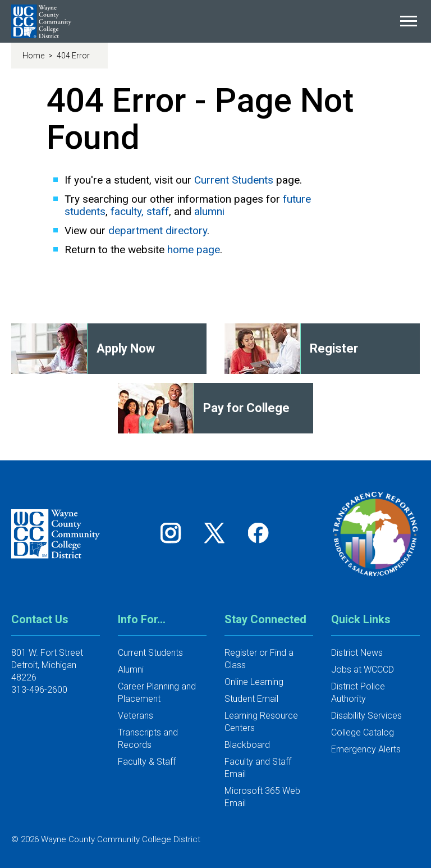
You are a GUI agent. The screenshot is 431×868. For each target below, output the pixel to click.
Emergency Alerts (366, 749)
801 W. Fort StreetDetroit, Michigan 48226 (47, 665)
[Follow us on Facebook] (259, 533)
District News (357, 653)
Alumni (131, 670)
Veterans (136, 716)
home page (194, 250)
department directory (158, 230)
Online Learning (254, 682)
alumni (209, 211)
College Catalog (363, 732)
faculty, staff (140, 211)
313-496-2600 (39, 690)
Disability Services (366, 716)
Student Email (251, 699)
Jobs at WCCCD (363, 670)
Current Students (234, 180)
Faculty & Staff (147, 762)
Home (34, 56)
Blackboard (247, 745)
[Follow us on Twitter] (218, 533)
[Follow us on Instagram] (175, 533)
